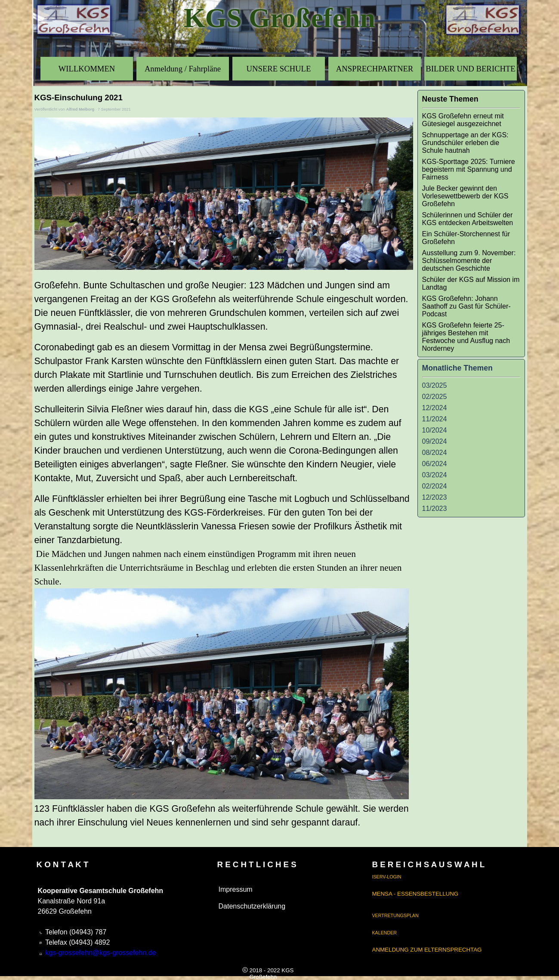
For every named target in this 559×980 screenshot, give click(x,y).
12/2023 (435, 497)
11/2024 (435, 419)
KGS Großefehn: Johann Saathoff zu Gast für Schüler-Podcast (466, 306)
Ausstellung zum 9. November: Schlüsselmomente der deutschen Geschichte (469, 261)
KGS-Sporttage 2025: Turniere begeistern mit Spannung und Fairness (469, 169)
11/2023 (435, 509)
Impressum (236, 889)
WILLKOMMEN (87, 69)
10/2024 (435, 430)
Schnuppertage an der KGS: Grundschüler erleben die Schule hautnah (465, 143)
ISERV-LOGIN (387, 877)
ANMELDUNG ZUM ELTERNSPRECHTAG (427, 950)
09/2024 (435, 441)
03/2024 (435, 475)
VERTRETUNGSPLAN (395, 915)
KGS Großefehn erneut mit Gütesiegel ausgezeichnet (463, 120)
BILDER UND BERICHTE (470, 69)
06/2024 (435, 464)
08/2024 (435, 453)
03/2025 (435, 385)
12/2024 (435, 408)
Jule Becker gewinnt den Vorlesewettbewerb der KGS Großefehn (465, 196)
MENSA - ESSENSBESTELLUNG (415, 894)
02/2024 (435, 486)
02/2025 (435, 397)
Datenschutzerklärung (252, 906)
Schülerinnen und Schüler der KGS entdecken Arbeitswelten (468, 219)
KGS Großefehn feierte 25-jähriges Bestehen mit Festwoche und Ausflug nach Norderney (466, 337)
